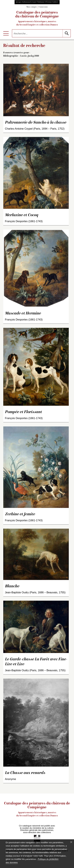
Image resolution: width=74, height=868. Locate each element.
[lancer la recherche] (67, 33)
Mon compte (32, 7)
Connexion (43, 7)
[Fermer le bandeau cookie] (71, 842)
